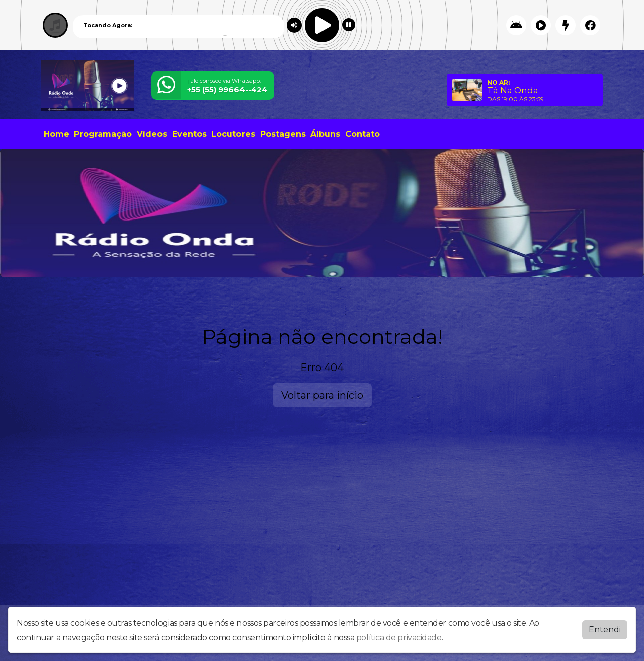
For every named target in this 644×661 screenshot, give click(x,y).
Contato (363, 134)
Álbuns (325, 134)
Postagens (283, 134)
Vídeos (152, 134)
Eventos (189, 134)
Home (57, 134)
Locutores (233, 134)
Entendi (605, 630)
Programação (103, 134)
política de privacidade (399, 638)
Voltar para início (322, 395)
